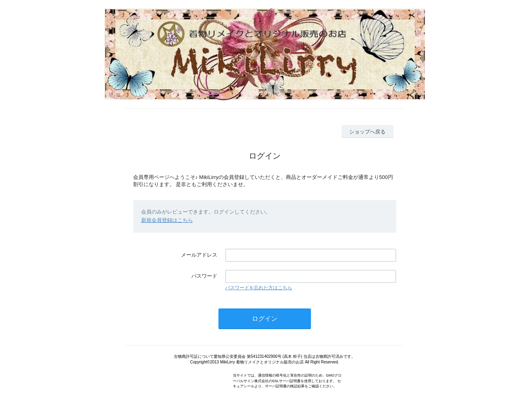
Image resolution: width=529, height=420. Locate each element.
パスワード (204, 276)
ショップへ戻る (367, 132)
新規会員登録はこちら (167, 220)
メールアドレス (199, 255)
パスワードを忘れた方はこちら (259, 288)
